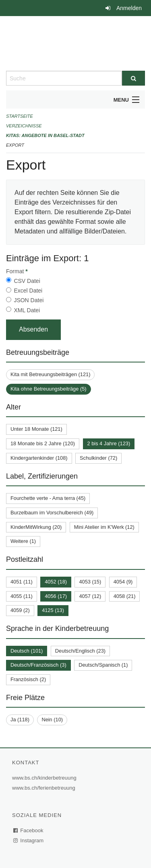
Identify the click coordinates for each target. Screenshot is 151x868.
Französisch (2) (28, 679)
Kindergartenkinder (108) (39, 458)
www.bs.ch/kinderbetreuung (45, 778)
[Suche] (134, 78)
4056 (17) (56, 596)
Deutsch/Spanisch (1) (103, 665)
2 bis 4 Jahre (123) (109, 443)
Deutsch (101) (27, 651)
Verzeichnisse (24, 126)
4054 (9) (123, 582)
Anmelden (129, 8)
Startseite (20, 116)
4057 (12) (90, 596)
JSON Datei (29, 300)
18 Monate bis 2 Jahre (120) (43, 443)
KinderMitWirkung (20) (36, 527)
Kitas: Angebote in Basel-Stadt (45, 135)
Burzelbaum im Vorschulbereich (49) (52, 513)
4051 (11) (22, 582)
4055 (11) (22, 596)
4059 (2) (20, 610)
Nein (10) (52, 720)
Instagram (29, 840)
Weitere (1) (23, 541)
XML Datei (27, 310)
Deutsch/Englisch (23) (80, 651)
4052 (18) (56, 582)
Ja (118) (20, 720)
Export (15, 145)
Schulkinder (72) (98, 458)
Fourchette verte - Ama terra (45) (48, 498)
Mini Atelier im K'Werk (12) (104, 527)
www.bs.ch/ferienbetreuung (45, 788)
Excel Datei (28, 291)
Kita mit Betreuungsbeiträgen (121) (50, 374)
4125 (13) (53, 610)
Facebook (29, 830)
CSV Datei (27, 281)
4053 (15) (90, 582)
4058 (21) (125, 596)
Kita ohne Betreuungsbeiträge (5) (49, 389)
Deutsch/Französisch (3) (38, 665)
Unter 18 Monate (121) (36, 429)
